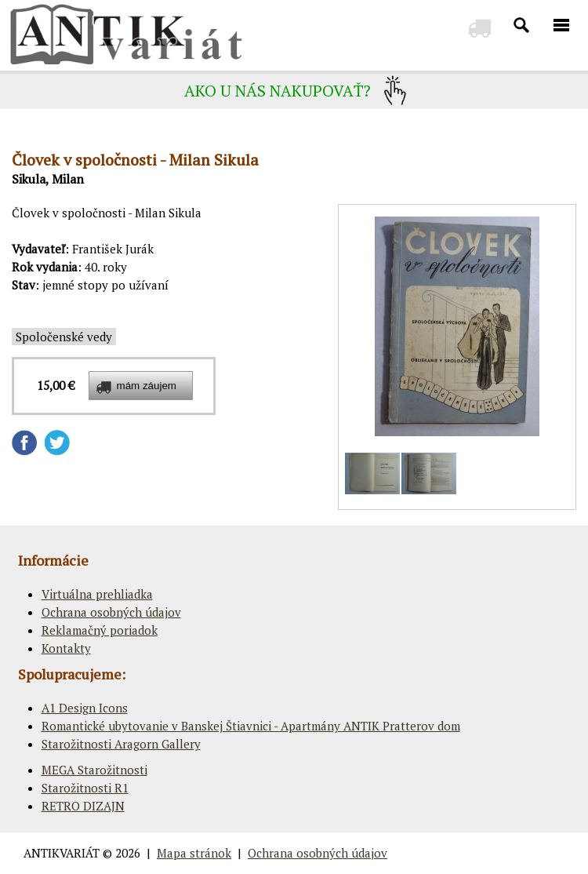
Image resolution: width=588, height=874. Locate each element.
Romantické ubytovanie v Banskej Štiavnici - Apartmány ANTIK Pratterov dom (251, 726)
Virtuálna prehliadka (97, 594)
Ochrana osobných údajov (111, 612)
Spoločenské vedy (64, 337)
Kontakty (66, 648)
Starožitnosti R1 (85, 788)
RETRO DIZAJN (83, 806)
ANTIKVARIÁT (62, 853)
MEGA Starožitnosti (94, 770)
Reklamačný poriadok (100, 630)
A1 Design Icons (85, 708)
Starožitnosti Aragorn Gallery (121, 744)
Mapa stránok (194, 853)
